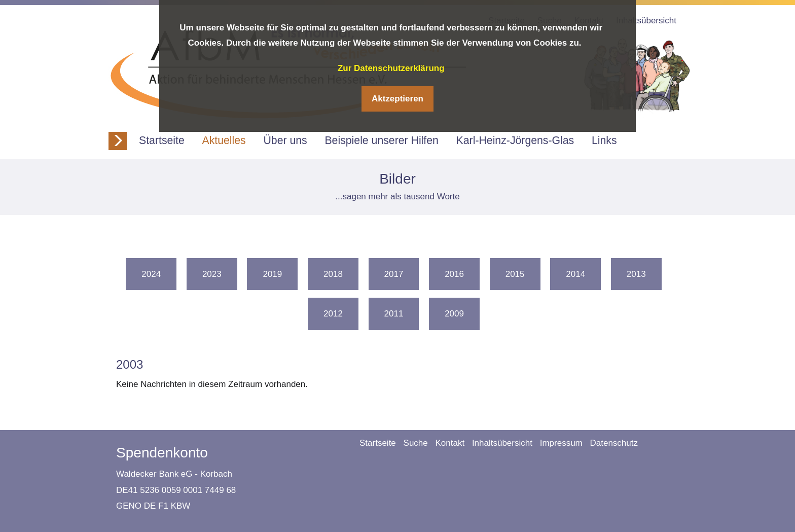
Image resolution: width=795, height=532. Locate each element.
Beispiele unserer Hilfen (381, 140)
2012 (333, 314)
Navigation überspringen (352, 438)
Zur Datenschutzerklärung (391, 68)
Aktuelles (224, 140)
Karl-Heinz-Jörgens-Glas (515, 140)
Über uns (285, 140)
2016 (454, 274)
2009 (454, 314)
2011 (394, 314)
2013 (636, 274)
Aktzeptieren (397, 99)
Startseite (162, 140)
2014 (575, 274)
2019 (272, 274)
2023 (212, 274)
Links (604, 140)
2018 (333, 274)
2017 (394, 274)
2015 (515, 274)
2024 (151, 274)
